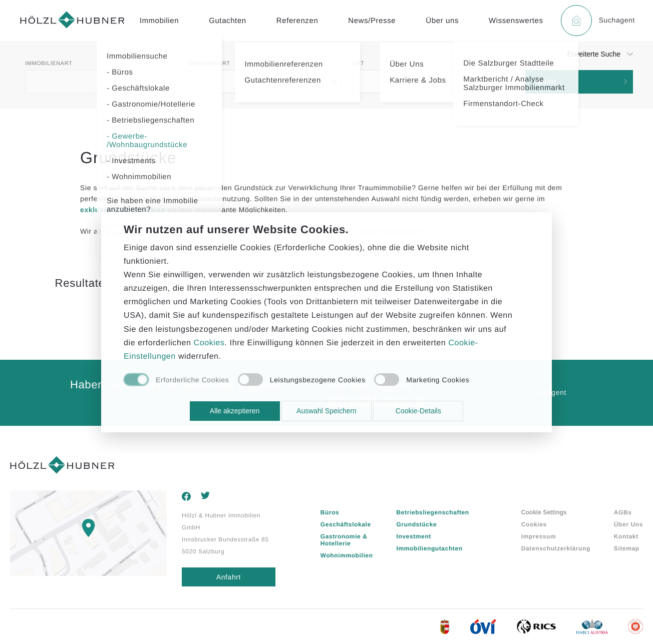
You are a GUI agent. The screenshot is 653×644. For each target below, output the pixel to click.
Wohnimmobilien (347, 555)
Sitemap (627, 548)
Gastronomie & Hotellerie (344, 540)
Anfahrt (229, 577)
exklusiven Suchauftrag (123, 210)
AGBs (623, 512)
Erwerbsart (209, 64)
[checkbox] (176, 380)
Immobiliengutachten (430, 548)
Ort (358, 64)
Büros (330, 512)
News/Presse (372, 21)
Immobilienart (49, 64)
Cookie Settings (544, 512)
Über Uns (628, 524)
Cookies (534, 524)
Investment (414, 536)
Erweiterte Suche (594, 54)
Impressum (539, 536)
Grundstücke (417, 524)
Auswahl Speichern (327, 411)
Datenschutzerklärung (556, 548)
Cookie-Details (418, 411)
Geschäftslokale (346, 524)
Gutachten (228, 21)
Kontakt (626, 536)
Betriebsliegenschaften (433, 512)
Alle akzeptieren (235, 411)
